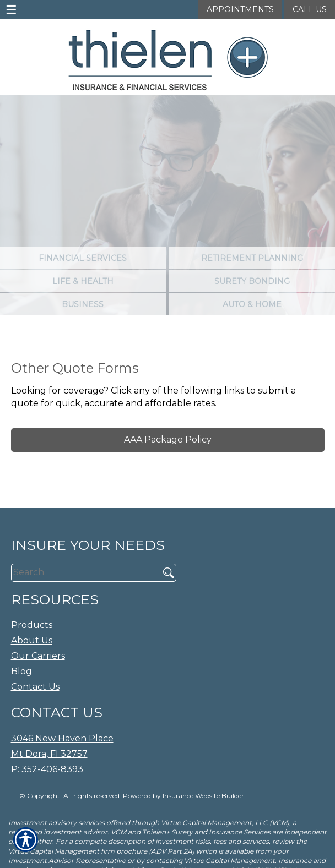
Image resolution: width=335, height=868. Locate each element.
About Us (32, 640)
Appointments (240, 9)
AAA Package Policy (168, 440)
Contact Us (35, 687)
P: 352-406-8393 (47, 769)
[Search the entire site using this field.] (81, 572)
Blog (21, 671)
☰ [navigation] (11, 10)
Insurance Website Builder (203, 796)
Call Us (310, 9)
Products (32, 625)
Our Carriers (38, 656)
